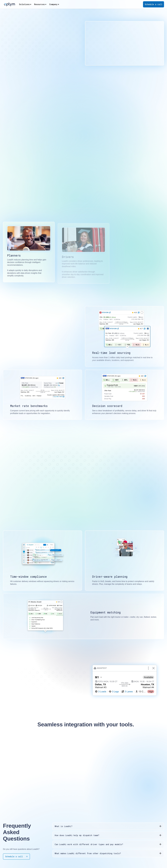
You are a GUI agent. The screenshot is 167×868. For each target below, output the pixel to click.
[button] (25, 4)
